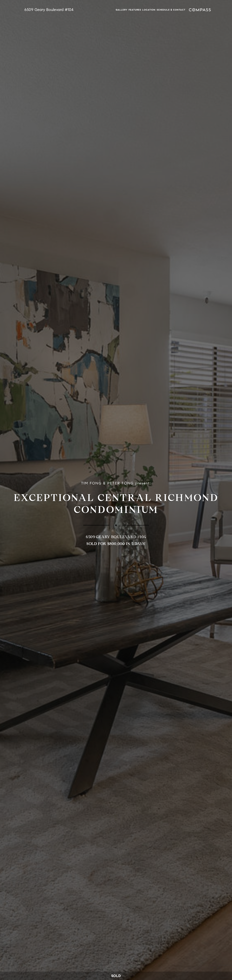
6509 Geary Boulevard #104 (49, 10)
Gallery (122, 10)
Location (149, 10)
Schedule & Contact (171, 10)
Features (135, 10)
